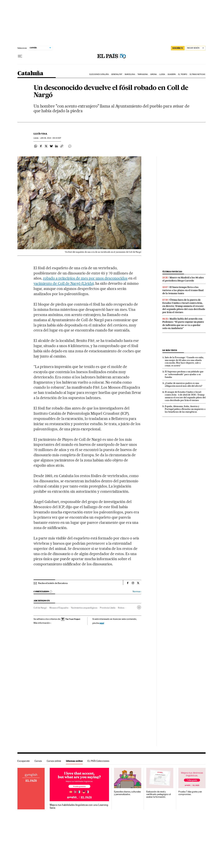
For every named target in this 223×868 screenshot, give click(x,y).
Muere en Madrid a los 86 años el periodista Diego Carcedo (183, 279)
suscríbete (178, 48)
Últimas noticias (197, 74)
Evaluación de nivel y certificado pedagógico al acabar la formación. (158, 794)
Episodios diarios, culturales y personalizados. (127, 793)
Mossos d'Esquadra (59, 608)
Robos (121, 608)
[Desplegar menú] (20, 56)
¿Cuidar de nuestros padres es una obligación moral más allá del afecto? (184, 384)
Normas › (137, 592)
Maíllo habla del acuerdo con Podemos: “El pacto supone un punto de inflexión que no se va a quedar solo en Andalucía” (183, 323)
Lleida (162, 74)
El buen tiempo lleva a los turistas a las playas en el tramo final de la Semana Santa (183, 290)
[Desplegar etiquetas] (139, 607)
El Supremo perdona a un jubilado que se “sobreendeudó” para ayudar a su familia (184, 374)
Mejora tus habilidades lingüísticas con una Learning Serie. (79, 806)
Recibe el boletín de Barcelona (53, 583)
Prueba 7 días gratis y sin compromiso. (190, 793)
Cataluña (30, 74)
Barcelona (130, 74)
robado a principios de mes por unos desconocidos (85, 278)
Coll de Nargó (40, 608)
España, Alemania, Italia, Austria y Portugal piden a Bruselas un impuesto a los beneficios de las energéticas (185, 409)
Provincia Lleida (108, 608)
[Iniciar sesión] (196, 48)
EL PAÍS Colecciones (98, 761)
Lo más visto (170, 350)
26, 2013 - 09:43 (51, 138)
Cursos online (54, 761)
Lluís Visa (40, 134)
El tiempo (183, 74)
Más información (42, 623)
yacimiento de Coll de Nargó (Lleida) (64, 283)
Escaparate (24, 761)
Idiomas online (74, 761)
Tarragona (143, 74)
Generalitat (117, 74)
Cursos (38, 761)
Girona (154, 74)
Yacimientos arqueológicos (84, 608)
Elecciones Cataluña (99, 74)
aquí (102, 623)
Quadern (172, 74)
